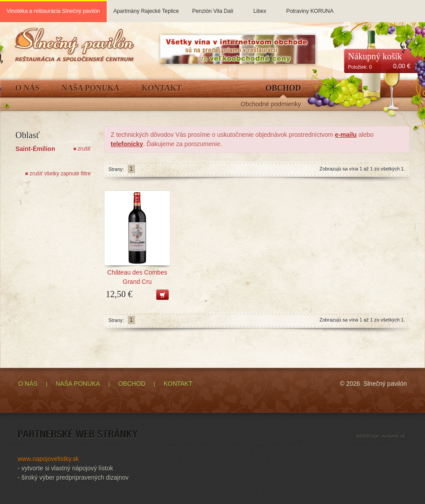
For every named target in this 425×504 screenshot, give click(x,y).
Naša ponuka (91, 88)
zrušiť (82, 149)
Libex (260, 7)
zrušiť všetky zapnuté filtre (58, 174)
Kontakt (162, 88)
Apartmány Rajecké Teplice (146, 7)
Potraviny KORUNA (310, 7)
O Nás (28, 88)
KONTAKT (178, 384)
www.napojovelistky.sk (48, 459)
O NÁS (28, 384)
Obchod (283, 88)
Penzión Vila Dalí (213, 7)
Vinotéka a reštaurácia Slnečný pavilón (53, 11)
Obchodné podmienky (271, 104)
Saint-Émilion (35, 149)
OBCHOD (132, 384)
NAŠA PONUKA (78, 384)
